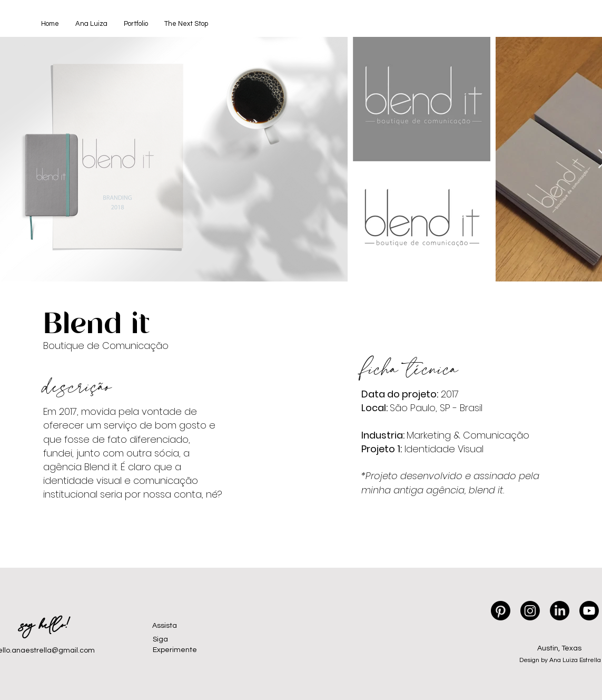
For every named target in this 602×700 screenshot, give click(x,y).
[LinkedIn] (560, 611)
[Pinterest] (501, 611)
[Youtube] (589, 611)
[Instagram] (530, 611)
